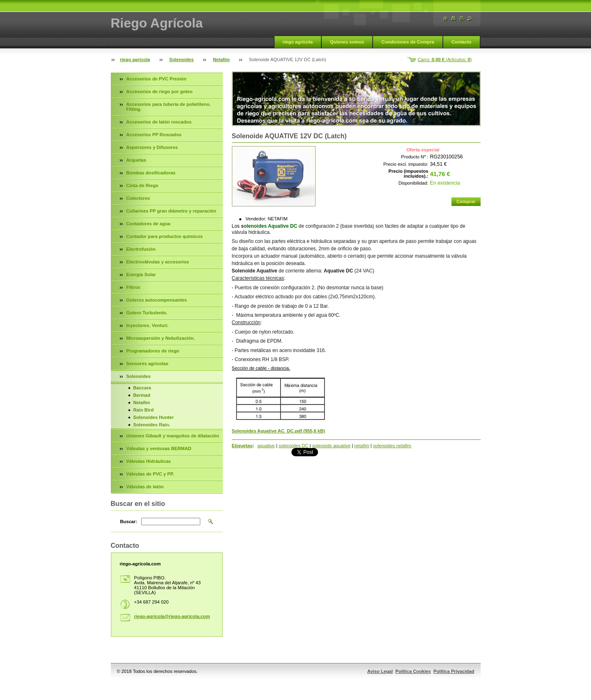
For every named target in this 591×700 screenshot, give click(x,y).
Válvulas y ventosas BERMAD (159, 448)
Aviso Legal (380, 671)
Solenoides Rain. (152, 425)
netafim (362, 446)
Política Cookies (413, 671)
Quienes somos (347, 42)
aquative (266, 446)
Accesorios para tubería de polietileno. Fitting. (169, 107)
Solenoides (181, 59)
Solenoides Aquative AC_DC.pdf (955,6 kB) (278, 431)
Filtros (133, 287)
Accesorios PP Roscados (154, 135)
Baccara (142, 388)
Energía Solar (141, 275)
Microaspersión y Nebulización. (161, 338)
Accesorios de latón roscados (159, 122)
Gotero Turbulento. (147, 313)
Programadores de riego (153, 351)
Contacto (461, 42)
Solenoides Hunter (154, 417)
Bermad (142, 395)
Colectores (138, 198)
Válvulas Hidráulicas (149, 461)
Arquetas (136, 160)
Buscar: (129, 522)
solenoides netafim (392, 446)
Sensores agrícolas (148, 364)
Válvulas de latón (145, 487)
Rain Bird (144, 410)
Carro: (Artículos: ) (445, 59)
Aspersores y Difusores (152, 147)
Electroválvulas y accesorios (158, 262)
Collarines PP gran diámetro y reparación (171, 211)
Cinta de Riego (142, 185)
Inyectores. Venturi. (148, 325)
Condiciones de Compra (408, 42)
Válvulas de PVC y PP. (150, 474)
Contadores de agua (149, 224)
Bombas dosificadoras (151, 173)
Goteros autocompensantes (157, 300)
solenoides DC (294, 446)
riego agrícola (298, 42)
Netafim (221, 59)
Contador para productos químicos (165, 236)
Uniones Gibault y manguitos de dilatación (173, 436)
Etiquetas (242, 446)
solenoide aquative (331, 446)
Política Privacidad (454, 671)
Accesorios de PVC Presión (157, 79)
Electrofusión (141, 249)
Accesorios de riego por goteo (160, 92)
